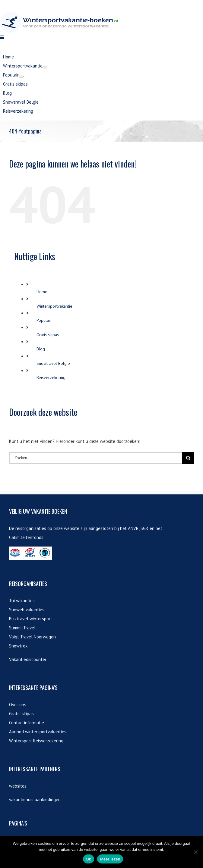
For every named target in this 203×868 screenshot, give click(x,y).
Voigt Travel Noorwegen (32, 751)
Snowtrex (18, 760)
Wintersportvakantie (54, 421)
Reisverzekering (51, 492)
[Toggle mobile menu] (2, 152)
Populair (44, 435)
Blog (41, 463)
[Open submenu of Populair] (21, 191)
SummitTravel (22, 742)
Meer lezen (110, 859)
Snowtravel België (53, 478)
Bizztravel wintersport (31, 733)
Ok (89, 859)
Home (42, 406)
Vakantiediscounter (28, 774)
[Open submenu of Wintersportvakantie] (45, 182)
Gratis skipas (48, 449)
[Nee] (195, 852)
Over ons (18, 819)
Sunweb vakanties (27, 724)
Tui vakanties (22, 715)
